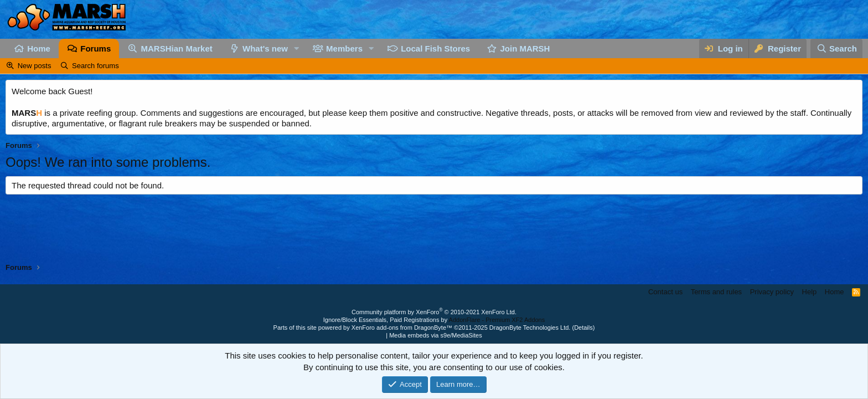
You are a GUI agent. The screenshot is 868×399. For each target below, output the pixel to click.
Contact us (665, 292)
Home (39, 48)
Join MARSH (525, 48)
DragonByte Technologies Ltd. (530, 328)
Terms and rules (716, 292)
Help (810, 292)
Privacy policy (772, 292)
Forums (95, 48)
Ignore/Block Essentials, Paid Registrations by (434, 320)
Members (344, 48)
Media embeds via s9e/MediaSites (436, 335)
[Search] (836, 48)
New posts (35, 66)
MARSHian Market (177, 48)
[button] (297, 48)
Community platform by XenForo (434, 312)
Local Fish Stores (435, 48)
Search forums (95, 66)
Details (583, 328)
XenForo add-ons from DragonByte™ (402, 328)
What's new (265, 48)
